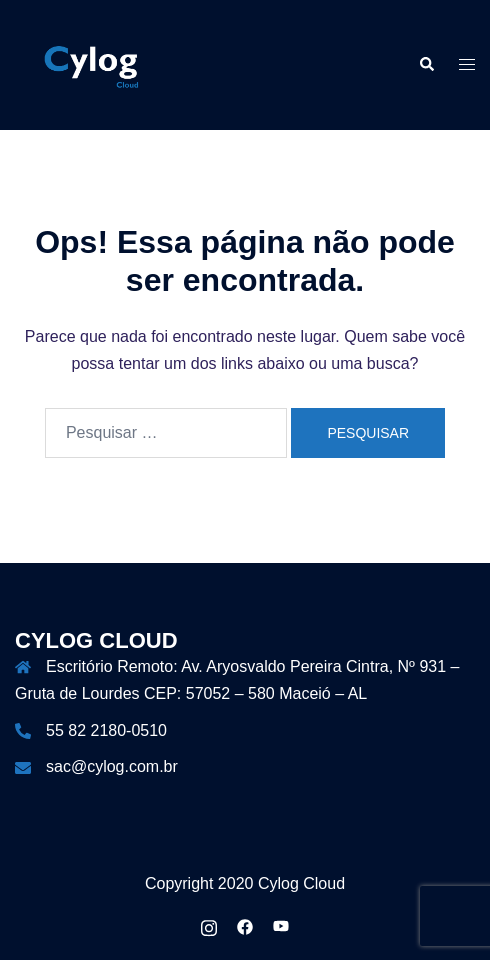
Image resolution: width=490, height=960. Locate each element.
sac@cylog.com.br (112, 766)
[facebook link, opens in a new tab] (245, 925)
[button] (426, 65)
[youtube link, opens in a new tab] (281, 925)
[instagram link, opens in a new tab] (209, 925)
